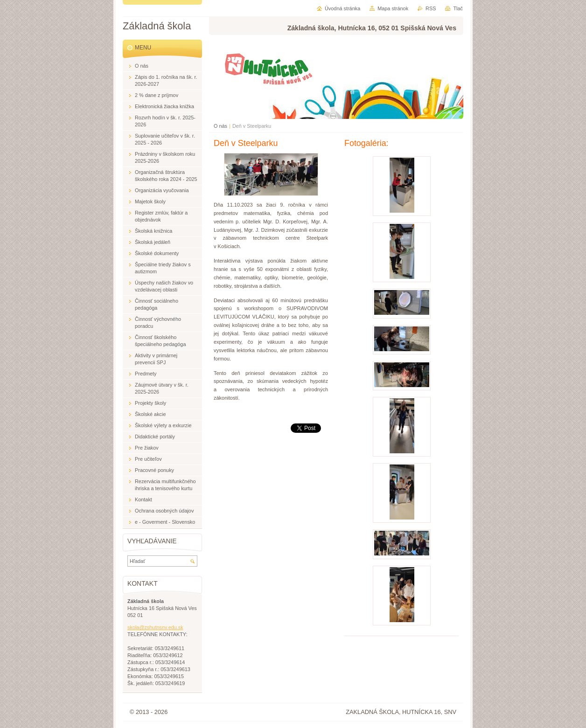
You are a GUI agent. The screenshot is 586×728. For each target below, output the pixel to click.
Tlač (458, 8)
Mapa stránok (393, 8)
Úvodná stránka (342, 8)
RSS (431, 8)
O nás (220, 126)
